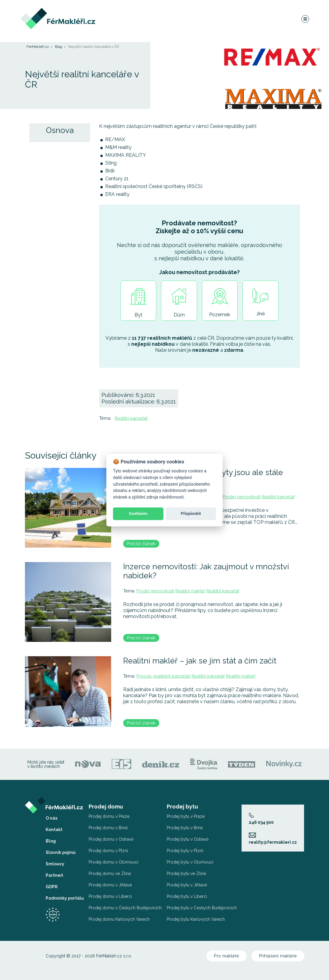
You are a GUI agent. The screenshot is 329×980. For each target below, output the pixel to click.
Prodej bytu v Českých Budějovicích (202, 908)
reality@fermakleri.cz (273, 838)
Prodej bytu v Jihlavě (187, 885)
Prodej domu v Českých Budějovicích (125, 908)
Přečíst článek (141, 544)
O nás (52, 818)
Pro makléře (227, 956)
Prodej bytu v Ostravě (188, 839)
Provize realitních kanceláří (163, 676)
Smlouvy (55, 864)
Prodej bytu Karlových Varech (196, 919)
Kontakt (54, 830)
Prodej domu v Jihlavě (110, 885)
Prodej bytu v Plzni (185, 851)
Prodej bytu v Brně (185, 828)
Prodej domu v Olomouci (113, 862)
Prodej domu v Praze (109, 816)
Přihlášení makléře (278, 956)
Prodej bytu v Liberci (187, 896)
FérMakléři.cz (38, 47)
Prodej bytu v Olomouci (190, 862)
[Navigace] (305, 19)
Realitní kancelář (131, 418)
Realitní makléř (190, 591)
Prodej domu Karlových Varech (119, 919)
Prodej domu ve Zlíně (110, 873)
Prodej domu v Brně (108, 828)
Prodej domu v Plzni (108, 851)
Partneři (54, 875)
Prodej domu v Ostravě (111, 839)
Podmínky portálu (65, 898)
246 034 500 (261, 819)
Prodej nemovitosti (242, 497)
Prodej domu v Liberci (110, 896)
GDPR (52, 887)
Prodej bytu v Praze (186, 816)
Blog (59, 47)
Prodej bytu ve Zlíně (186, 873)
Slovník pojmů (61, 852)
